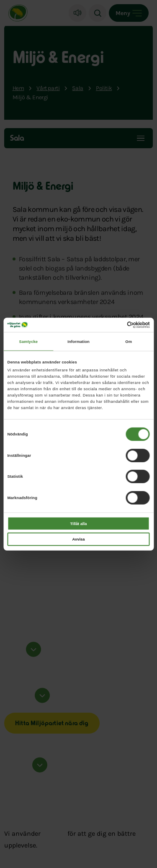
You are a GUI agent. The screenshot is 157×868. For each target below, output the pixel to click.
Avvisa (79, 539)
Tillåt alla (79, 523)
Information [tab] (78, 341)
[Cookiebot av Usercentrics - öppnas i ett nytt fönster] (114, 325)
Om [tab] (129, 341)
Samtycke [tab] (29, 341)
